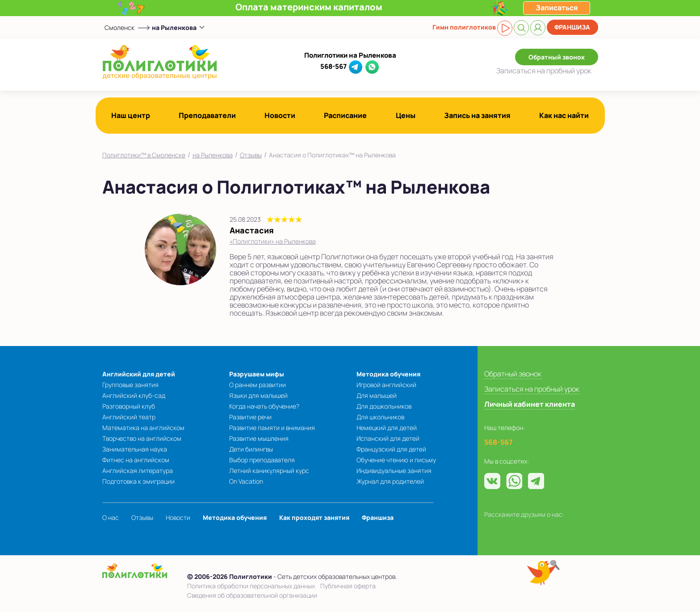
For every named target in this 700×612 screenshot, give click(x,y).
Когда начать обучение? (264, 406)
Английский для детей (139, 374)
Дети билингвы (251, 449)
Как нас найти (564, 115)
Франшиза (572, 27)
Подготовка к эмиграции (138, 481)
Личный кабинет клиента (530, 404)
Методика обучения (388, 374)
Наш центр (131, 115)
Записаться (544, 71)
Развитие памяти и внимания (272, 428)
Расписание (345, 115)
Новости (280, 115)
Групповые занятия (130, 385)
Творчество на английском (142, 438)
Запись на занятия (477, 115)
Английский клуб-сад (134, 395)
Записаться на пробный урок (532, 389)
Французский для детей (391, 449)
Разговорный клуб (129, 406)
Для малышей (377, 395)
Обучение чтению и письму (396, 460)
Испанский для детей (388, 438)
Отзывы (251, 155)
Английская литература (138, 471)
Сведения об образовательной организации (252, 595)
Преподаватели (207, 115)
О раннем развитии (258, 385)
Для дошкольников (384, 406)
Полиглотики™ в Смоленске (144, 155)
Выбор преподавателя (262, 460)
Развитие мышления (259, 438)
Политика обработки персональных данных (251, 586)
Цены (406, 115)
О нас (111, 517)
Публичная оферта (348, 586)
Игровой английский (386, 385)
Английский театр (129, 417)
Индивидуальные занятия (394, 471)
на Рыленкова (213, 155)
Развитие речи (250, 417)
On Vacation (246, 481)
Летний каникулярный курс (269, 471)
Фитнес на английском (136, 460)
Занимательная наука (135, 449)
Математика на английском (143, 428)
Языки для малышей (258, 395)
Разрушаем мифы (257, 374)
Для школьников (380, 417)
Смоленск (119, 27)
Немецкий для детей (387, 428)
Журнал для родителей (390, 481)
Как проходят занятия (314, 517)
